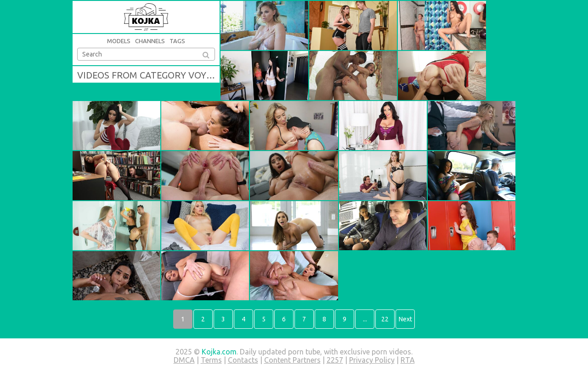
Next (405, 319)
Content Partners (292, 360)
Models (119, 41)
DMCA (184, 360)
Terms (211, 360)
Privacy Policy (372, 360)
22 (385, 319)
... (365, 319)
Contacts (243, 360)
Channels (150, 41)
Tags (177, 41)
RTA (408, 360)
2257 (335, 360)
